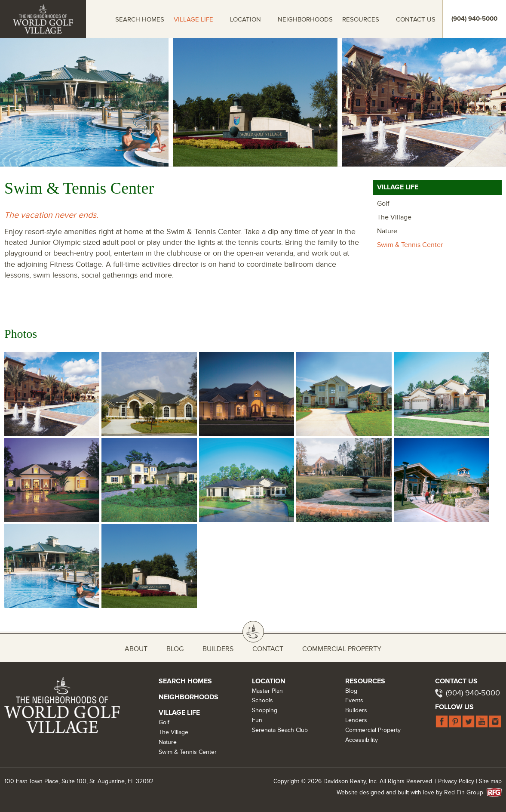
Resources (361, 19)
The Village (394, 217)
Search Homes (140, 19)
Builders (218, 649)
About (136, 649)
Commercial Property (342, 649)
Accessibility (362, 740)
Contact (268, 649)
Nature (387, 231)
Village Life (193, 19)
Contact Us (416, 19)
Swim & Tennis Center (410, 245)
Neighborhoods (305, 19)
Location (245, 19)
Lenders (356, 720)
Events (354, 700)
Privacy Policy (456, 781)
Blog (175, 649)
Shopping (265, 710)
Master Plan (267, 691)
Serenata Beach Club (280, 730)
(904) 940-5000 (473, 693)
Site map (490, 781)
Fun (257, 720)
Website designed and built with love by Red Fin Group (413, 792)
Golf (383, 204)
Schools (262, 700)
